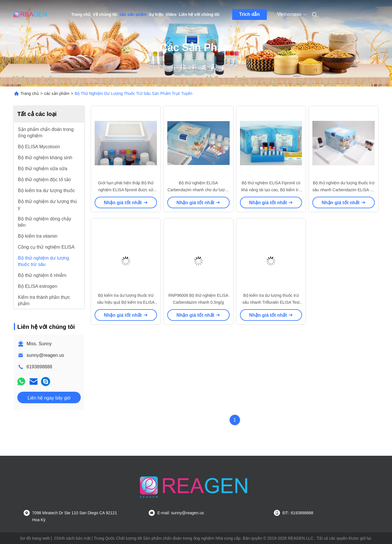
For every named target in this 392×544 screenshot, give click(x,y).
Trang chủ (81, 14)
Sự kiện (156, 14)
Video (171, 14)
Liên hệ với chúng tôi (199, 14)
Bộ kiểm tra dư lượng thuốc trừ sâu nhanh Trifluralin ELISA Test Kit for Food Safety (271, 302)
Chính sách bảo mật (72, 538)
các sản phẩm (133, 14)
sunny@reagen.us (45, 355)
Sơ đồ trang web (35, 538)
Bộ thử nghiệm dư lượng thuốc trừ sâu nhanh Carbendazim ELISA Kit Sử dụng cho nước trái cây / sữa (344, 190)
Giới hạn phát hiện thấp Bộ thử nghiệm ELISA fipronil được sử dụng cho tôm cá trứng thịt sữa (126, 190)
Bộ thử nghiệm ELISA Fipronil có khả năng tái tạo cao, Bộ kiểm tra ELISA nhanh (271, 190)
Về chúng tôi (105, 14)
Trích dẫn (249, 14)
